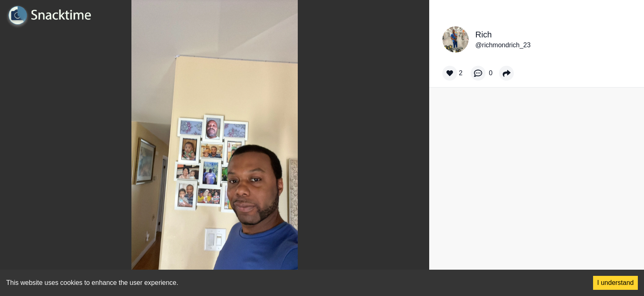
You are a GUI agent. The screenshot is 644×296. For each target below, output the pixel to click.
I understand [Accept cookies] (615, 283)
